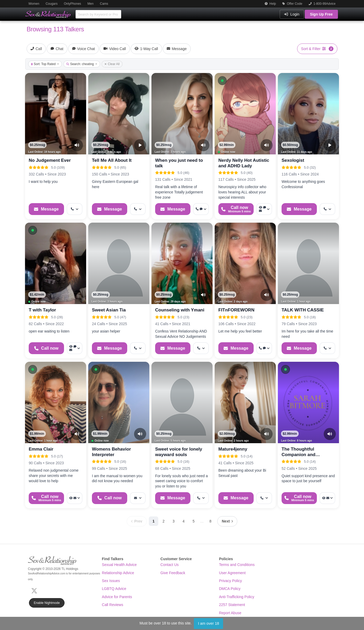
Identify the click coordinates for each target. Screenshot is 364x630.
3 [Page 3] (174, 521)
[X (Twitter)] (35, 590)
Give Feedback (173, 573)
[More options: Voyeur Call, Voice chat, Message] (264, 209)
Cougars (51, 4)
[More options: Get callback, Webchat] (264, 348)
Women (34, 4)
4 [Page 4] (184, 521)
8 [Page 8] (210, 521)
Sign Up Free (321, 14)
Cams (104, 4)
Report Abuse (230, 613)
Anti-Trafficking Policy (237, 597)
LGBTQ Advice (114, 589)
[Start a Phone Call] (236, 209)
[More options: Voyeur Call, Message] (75, 498)
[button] (222, 81)
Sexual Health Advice (119, 565)
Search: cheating (82, 64)
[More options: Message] (138, 498)
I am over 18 (209, 623)
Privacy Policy (230, 581)
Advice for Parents (117, 597)
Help (270, 4)
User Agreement (232, 573)
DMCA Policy (230, 589)
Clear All (112, 64)
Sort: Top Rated (45, 64)
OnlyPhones (73, 4)
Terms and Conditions (237, 565)
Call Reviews (113, 605)
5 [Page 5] (194, 521)
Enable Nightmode (47, 603)
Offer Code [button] (292, 4)
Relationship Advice (118, 573)
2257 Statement (232, 605)
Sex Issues (111, 581)
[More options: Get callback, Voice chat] (201, 209)
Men (90, 4)
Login (292, 14)
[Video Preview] (140, 145)
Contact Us (169, 565)
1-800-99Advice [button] (322, 4)
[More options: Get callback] (75, 209)
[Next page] (227, 521)
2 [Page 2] (164, 521)
